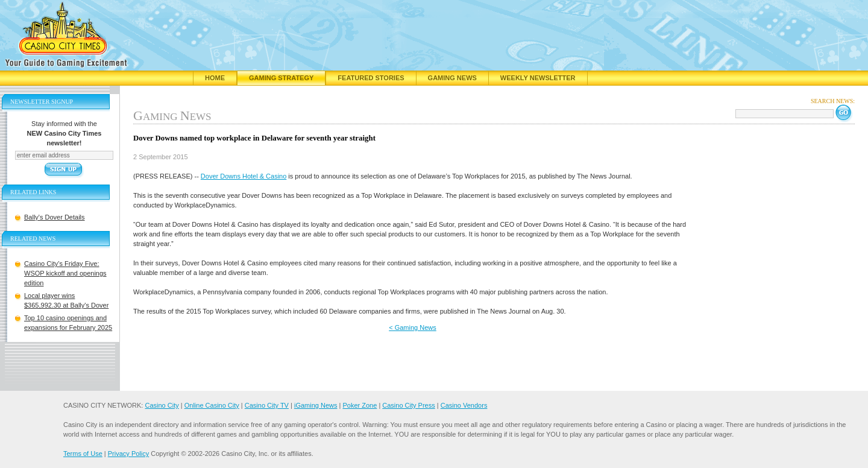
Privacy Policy (128, 454)
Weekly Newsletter (538, 78)
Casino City (162, 405)
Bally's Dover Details (55, 217)
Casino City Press (408, 405)
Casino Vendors (464, 405)
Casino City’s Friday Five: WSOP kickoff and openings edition (65, 273)
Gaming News (452, 78)
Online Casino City (212, 405)
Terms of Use (83, 454)
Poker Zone (360, 405)
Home (215, 78)
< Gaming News (413, 327)
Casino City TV (267, 405)
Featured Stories (371, 78)
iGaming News (316, 405)
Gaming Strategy (281, 78)
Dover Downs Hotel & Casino (244, 176)
